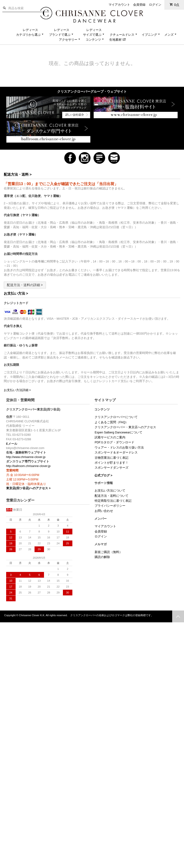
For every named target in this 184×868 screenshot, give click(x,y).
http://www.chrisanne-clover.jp (26, 457)
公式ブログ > (103, 475)
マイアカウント (119, 5)
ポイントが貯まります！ (112, 463)
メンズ (171, 35)
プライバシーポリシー (110, 506)
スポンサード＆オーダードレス (116, 453)
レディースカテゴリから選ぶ (30, 32)
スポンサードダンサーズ (112, 468)
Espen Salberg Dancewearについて (118, 432)
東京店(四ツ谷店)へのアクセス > (28, 488)
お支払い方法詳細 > (17, 390)
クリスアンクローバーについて (116, 417)
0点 (174, 5)
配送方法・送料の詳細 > (25, 285)
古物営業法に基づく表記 (112, 458)
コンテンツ (95, 40)
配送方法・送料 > (18, 174)
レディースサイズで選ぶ (94, 32)
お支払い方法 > (16, 293)
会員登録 (139, 5)
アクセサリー (70, 40)
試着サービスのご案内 (110, 437)
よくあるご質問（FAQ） (111, 422)
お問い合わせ (104, 511)
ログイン (155, 5)
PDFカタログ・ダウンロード (114, 442)
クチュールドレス (124, 35)
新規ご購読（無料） (108, 552)
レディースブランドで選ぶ (62, 32)
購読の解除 (102, 557)
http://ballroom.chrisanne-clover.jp (28, 466)
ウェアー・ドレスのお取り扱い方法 (119, 448)
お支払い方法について (110, 491)
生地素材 (118, 40)
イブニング (151, 35)
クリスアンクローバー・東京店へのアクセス (125, 427)
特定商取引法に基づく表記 (113, 501)
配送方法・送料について (112, 496)
